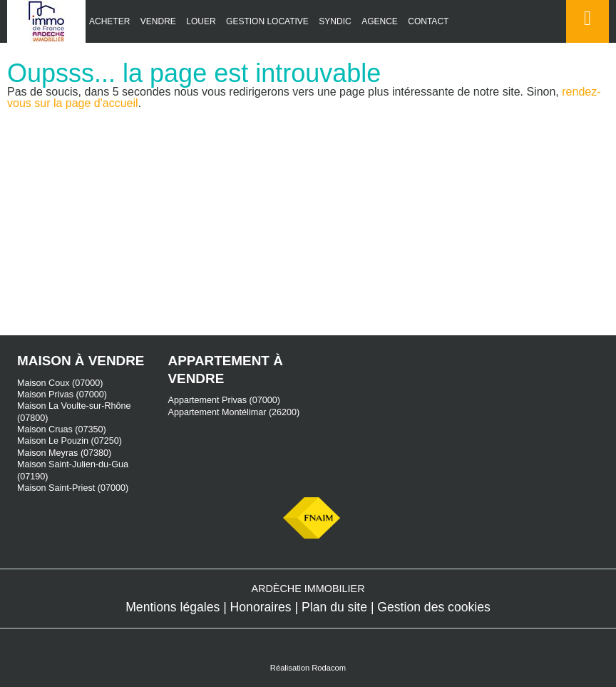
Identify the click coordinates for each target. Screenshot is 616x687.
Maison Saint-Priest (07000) (73, 488)
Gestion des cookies (433, 607)
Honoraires (261, 607)
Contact (428, 21)
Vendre (158, 21)
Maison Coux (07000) (60, 383)
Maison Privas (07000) (62, 395)
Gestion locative (267, 21)
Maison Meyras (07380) (64, 453)
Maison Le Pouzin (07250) (70, 441)
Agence (380, 21)
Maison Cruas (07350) (62, 429)
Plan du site (334, 607)
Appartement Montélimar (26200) (234, 412)
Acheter (109, 21)
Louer (201, 21)
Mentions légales (173, 607)
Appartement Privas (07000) (225, 400)
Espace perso (585, 42)
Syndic (335, 21)
